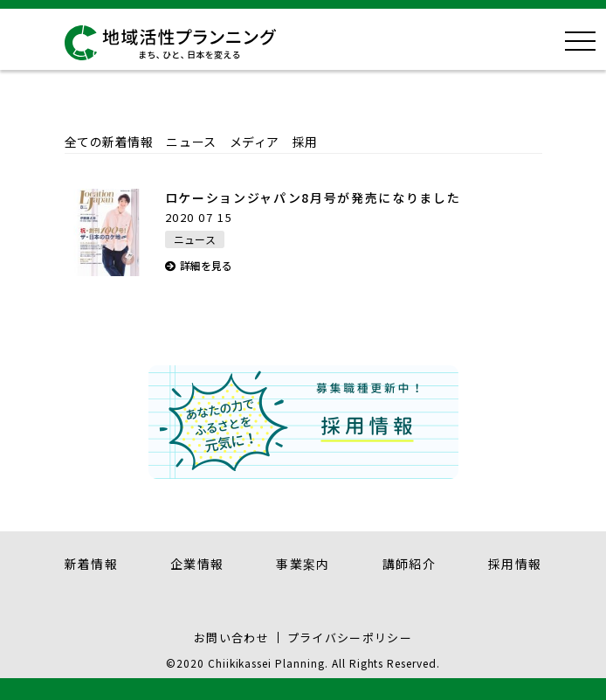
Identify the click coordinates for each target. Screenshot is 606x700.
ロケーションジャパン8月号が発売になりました (313, 198)
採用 (305, 142)
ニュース (191, 142)
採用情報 (515, 564)
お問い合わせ (231, 638)
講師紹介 (410, 564)
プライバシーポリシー (350, 638)
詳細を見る (206, 265)
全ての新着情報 (109, 142)
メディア (255, 142)
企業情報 (197, 564)
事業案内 (303, 564)
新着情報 (92, 564)
